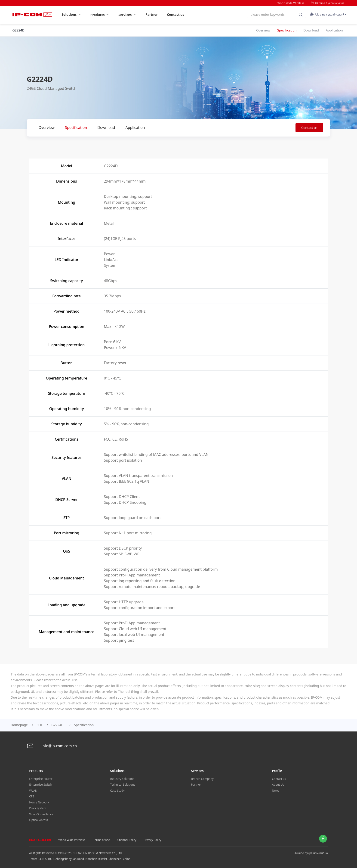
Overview (46, 128)
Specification (76, 128)
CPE (32, 796)
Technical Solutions (122, 784)
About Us (278, 784)
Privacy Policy (153, 839)
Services (127, 15)
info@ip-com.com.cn (52, 746)
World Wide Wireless (291, 3)
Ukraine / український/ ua (311, 852)
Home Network (39, 802)
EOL (40, 725)
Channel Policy (127, 839)
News (275, 790)
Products (100, 15)
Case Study (117, 790)
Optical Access (38, 819)
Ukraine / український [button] (327, 14)
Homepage (19, 725)
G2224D (58, 725)
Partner (152, 14)
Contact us (175, 14)
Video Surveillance (41, 813)
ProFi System (37, 807)
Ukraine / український (327, 3)
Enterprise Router (41, 779)
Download (106, 128)
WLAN (33, 790)
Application (135, 128)
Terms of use (102, 839)
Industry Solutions (122, 779)
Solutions (71, 15)
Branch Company (202, 779)
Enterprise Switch (40, 784)
